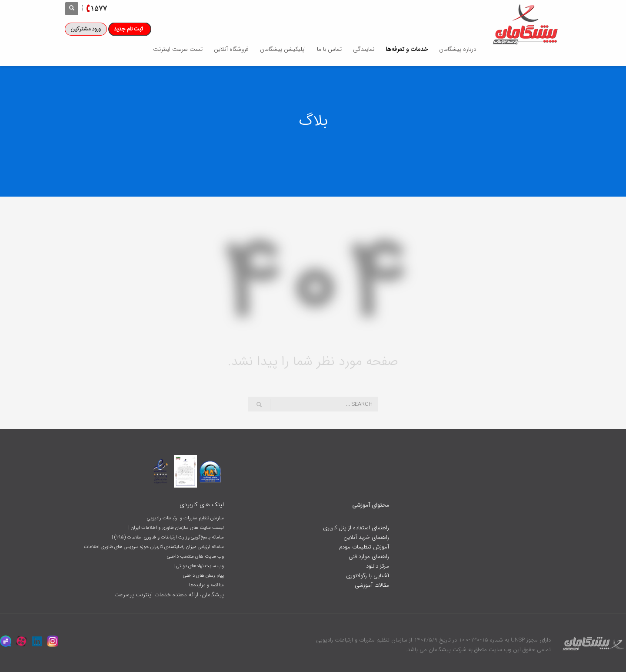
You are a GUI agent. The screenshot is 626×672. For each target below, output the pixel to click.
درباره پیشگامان (458, 49)
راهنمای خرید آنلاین (366, 537)
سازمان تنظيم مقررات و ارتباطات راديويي (185, 518)
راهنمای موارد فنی (369, 557)
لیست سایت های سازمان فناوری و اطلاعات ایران (177, 528)
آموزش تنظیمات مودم (364, 547)
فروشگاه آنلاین (231, 49)
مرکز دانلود (378, 566)
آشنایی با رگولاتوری (368, 576)
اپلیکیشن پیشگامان (283, 49)
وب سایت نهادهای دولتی (200, 566)
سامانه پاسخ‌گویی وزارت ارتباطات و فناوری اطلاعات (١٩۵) (169, 537)
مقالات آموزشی (372, 585)
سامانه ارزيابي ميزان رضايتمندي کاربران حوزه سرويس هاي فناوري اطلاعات (154, 547)
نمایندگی (364, 49)
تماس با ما (329, 49)
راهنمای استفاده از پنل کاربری (356, 528)
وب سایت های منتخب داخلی (195, 557)
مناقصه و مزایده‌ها (206, 585)
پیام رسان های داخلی (203, 576)
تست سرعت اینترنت (178, 49)
